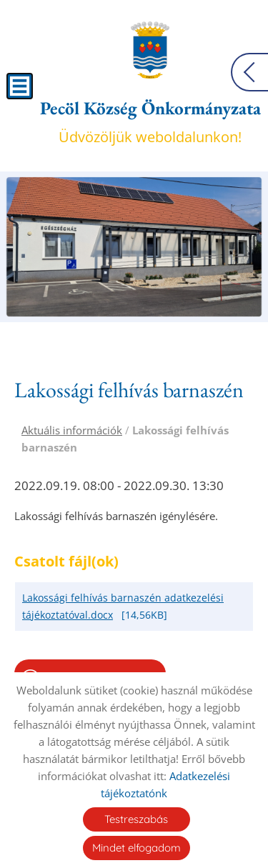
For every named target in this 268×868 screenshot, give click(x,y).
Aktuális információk (72, 430)
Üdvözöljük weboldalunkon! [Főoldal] (150, 121)
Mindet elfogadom (137, 848)
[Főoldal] (150, 50)
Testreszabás (136, 819)
